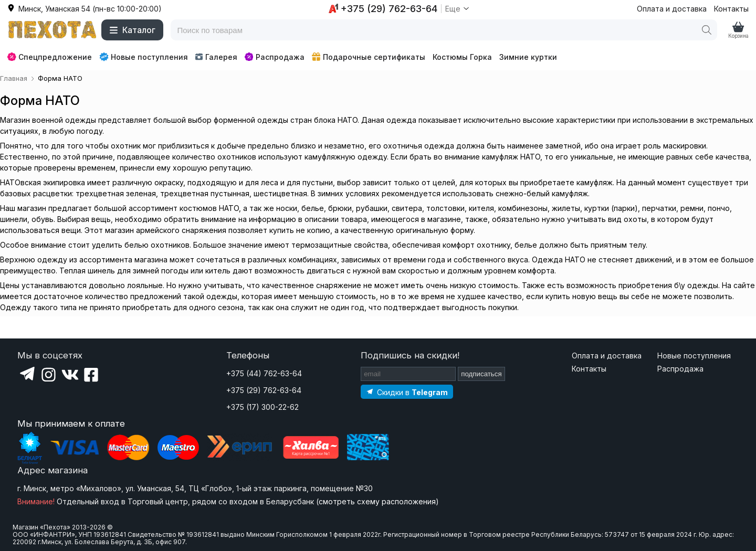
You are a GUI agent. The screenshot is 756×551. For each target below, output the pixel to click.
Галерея (216, 57)
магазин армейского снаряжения (166, 230)
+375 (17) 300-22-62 (262, 407)
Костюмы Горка (462, 57)
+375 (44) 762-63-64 (264, 373)
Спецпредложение (50, 57)
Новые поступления (144, 57)
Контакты (731, 9)
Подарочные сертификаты (369, 57)
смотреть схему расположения (377, 501)
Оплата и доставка (672, 9)
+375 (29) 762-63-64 (264, 390)
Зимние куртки (528, 57)
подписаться (481, 374)
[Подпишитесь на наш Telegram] (407, 392)
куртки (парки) (611, 208)
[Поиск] (707, 30)
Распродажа (275, 57)
